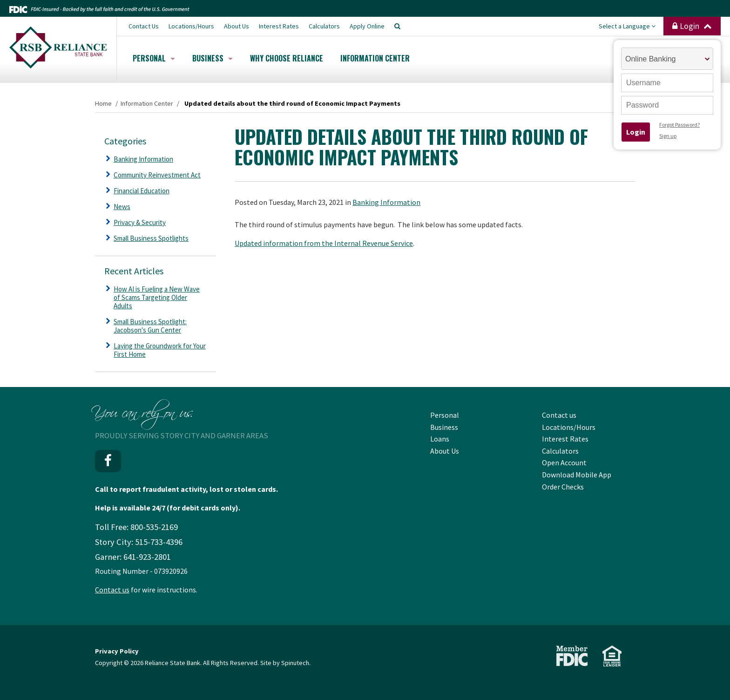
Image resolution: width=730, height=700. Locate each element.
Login (692, 26)
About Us (237, 26)
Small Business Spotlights (151, 238)
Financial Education (142, 191)
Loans (440, 439)
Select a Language (627, 26)
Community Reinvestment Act (157, 175)
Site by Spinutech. (285, 663)
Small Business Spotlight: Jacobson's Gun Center (150, 326)
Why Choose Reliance (287, 58)
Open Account (564, 462)
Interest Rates (279, 26)
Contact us (112, 590)
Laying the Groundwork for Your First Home (160, 350)
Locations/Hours (191, 26)
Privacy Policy (117, 651)
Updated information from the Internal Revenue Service (324, 243)
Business (213, 58)
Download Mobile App (577, 475)
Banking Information (386, 202)
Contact (144, 26)
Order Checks (563, 487)
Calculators (324, 26)
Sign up (668, 136)
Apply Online (367, 26)
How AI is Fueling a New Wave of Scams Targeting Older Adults (157, 297)
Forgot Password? (679, 125)
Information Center (375, 58)
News (122, 207)
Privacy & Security (140, 222)
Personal (154, 58)
